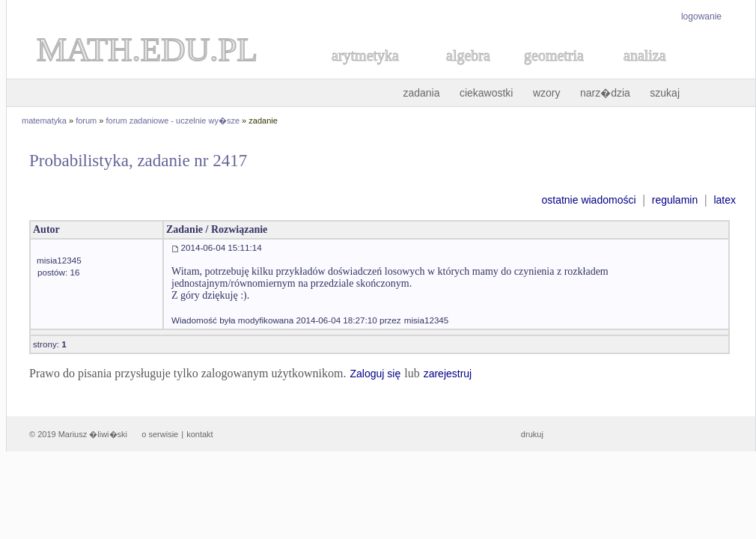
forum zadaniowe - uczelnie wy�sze (173, 121)
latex (725, 200)
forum (86, 121)
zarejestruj (448, 374)
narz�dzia (605, 93)
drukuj (532, 434)
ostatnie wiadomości (588, 200)
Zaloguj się (375, 374)
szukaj (665, 93)
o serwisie (160, 434)
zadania (421, 93)
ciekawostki (487, 93)
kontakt (199, 434)
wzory (547, 93)
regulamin (675, 200)
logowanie (701, 16)
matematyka (44, 121)
